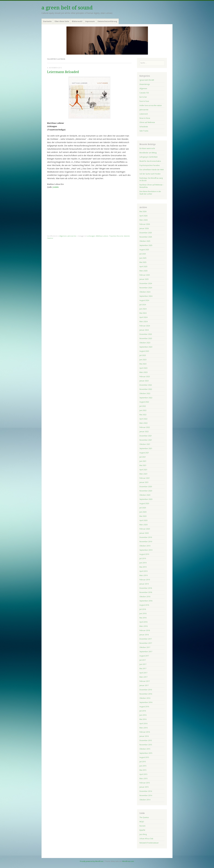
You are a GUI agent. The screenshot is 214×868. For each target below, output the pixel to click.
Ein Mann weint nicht (147, 148)
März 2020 (144, 525)
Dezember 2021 (146, 436)
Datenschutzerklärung (107, 21)
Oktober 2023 (145, 343)
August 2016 (144, 707)
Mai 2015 (143, 770)
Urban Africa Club (146, 839)
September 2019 (146, 550)
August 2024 (144, 300)
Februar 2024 (145, 326)
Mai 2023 (143, 364)
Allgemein (63, 236)
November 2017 (146, 643)
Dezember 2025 (146, 233)
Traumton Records (116, 236)
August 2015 (144, 757)
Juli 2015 (143, 762)
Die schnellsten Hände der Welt (152, 170)
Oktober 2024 (145, 292)
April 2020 (143, 520)
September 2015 (146, 753)
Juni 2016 (143, 715)
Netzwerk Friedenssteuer (149, 843)
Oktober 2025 (145, 241)
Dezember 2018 (146, 588)
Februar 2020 (145, 529)
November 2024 (146, 288)
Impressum (90, 21)
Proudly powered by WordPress (92, 861)
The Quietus (144, 817)
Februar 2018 (145, 630)
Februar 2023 (145, 377)
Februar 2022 (145, 427)
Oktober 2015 (145, 749)
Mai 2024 (143, 313)
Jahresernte (72, 236)
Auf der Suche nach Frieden (150, 174)
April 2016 (143, 724)
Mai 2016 (143, 719)
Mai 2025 (143, 262)
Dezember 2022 (146, 385)
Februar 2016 (145, 732)
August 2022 (144, 402)
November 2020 (146, 491)
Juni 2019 (143, 563)
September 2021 (146, 448)
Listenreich (144, 114)
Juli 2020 (143, 508)
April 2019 (143, 571)
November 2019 (146, 542)
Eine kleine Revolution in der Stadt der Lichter (150, 193)
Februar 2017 (145, 681)
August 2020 (144, 503)
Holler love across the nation (151, 105)
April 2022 (143, 419)
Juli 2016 (143, 711)
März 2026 (144, 220)
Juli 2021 (143, 457)
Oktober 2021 (145, 444)
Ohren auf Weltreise (147, 122)
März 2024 (144, 322)
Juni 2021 (143, 461)
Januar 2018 (144, 635)
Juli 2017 (143, 660)
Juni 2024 (143, 309)
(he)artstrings (145, 84)
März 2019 (144, 575)
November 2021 (146, 440)
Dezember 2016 (146, 690)
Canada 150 (144, 93)
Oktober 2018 (145, 597)
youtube (56, 187)
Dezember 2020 (146, 487)
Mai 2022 (143, 415)
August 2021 (144, 453)
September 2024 (146, 296)
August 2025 (144, 250)
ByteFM (142, 830)
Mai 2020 (143, 516)
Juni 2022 (143, 410)
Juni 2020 (143, 512)
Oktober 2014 (145, 800)
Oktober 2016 (145, 698)
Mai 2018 (143, 618)
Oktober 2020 (145, 495)
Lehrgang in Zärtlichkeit (148, 157)
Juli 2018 (143, 609)
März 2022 (144, 423)
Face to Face (144, 101)
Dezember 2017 (146, 639)
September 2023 (146, 347)
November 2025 (146, 237)
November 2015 (146, 745)
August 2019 (144, 554)
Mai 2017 (143, 669)
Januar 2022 (144, 432)
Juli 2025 (143, 254)
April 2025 (143, 267)
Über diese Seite (62, 21)
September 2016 (146, 702)
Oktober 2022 (145, 393)
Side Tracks (144, 131)
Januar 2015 (144, 787)
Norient (142, 826)
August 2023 (144, 351)
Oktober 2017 (145, 647)
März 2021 (144, 474)
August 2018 (144, 605)
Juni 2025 (143, 258)
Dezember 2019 (146, 537)
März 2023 (144, 372)
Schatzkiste (144, 127)
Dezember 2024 (146, 283)
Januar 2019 (144, 584)
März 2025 (144, 271)
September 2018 (146, 601)
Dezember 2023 (146, 334)
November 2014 (146, 795)
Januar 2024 (144, 330)
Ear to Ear (143, 97)
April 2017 (143, 673)
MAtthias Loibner (102, 236)
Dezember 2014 (146, 791)
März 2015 (144, 779)
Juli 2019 (143, 558)
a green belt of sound (67, 8)
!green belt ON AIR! (147, 80)
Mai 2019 (143, 567)
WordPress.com (128, 861)
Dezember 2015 (146, 740)
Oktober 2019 (145, 546)
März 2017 (144, 677)
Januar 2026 (144, 228)
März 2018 (144, 626)
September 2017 (146, 652)
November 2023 (146, 338)
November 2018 (146, 592)
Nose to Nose (145, 118)
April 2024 (143, 317)
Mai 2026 (143, 212)
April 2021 (143, 470)
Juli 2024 (143, 305)
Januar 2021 (144, 482)
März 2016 (144, 728)
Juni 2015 (143, 766)
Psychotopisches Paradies (150, 165)
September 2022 (146, 398)
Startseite (47, 21)
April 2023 (143, 368)
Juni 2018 (143, 613)
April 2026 (143, 216)
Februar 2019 (145, 580)
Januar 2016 (144, 736)
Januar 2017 (144, 685)
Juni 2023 (143, 360)
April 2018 (143, 622)
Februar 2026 (145, 224)
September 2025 (146, 245)
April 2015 (143, 774)
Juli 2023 (143, 355)
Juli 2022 (143, 406)
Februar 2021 (145, 478)
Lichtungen (91, 236)
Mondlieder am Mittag (148, 153)
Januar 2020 (144, 533)
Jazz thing (143, 834)
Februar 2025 (145, 275)
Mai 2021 (143, 465)
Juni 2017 (143, 664)
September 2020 (146, 499)
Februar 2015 (145, 783)
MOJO (142, 822)
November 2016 (146, 694)
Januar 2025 (144, 279)
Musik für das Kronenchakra (150, 161)
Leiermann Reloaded (63, 72)
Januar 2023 (144, 381)
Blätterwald (77, 21)
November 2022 (146, 389)
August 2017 (144, 656)
